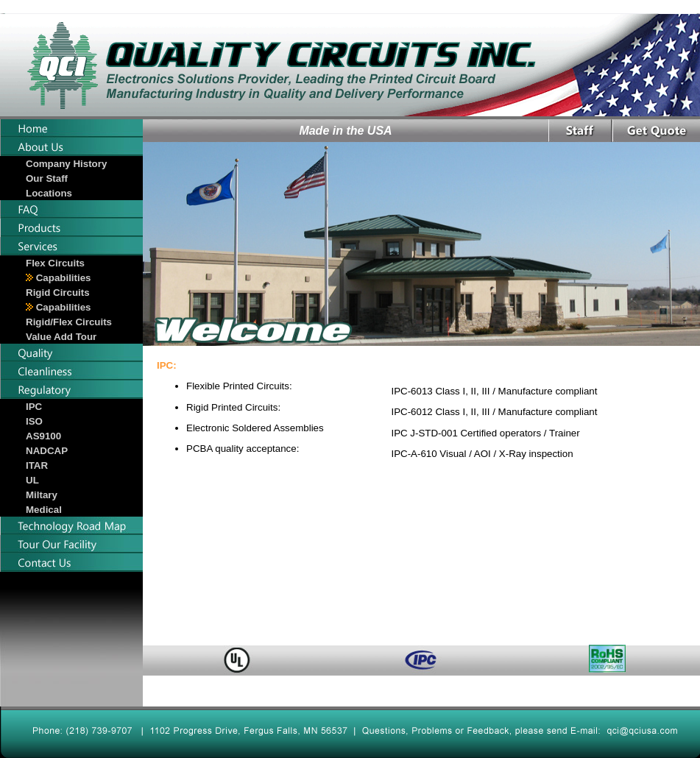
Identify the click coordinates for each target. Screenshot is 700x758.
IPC (34, 407)
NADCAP (47, 451)
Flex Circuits (55, 263)
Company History (66, 164)
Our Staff (47, 178)
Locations (49, 193)
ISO (34, 421)
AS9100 (43, 436)
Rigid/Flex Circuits (69, 322)
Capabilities (59, 278)
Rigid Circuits (58, 293)
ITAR (37, 465)
